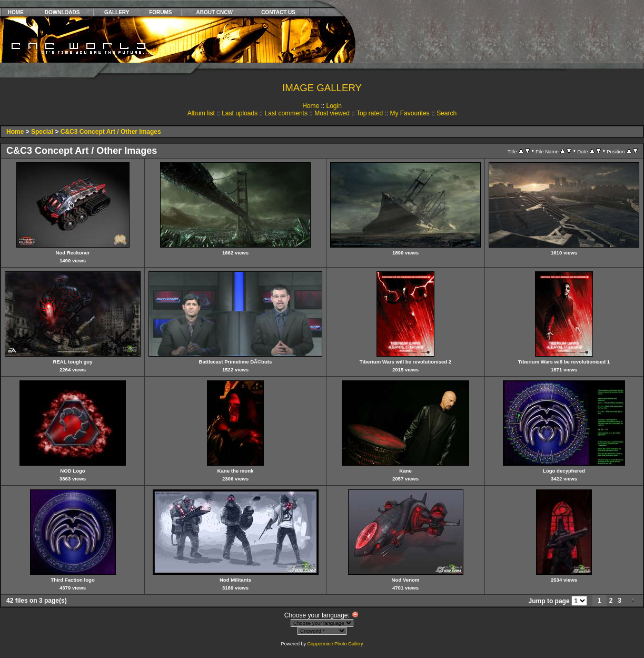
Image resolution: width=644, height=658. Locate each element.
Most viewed (332, 113)
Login (334, 106)
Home (311, 106)
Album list (201, 113)
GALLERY (117, 12)
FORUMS (160, 12)
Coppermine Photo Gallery (335, 644)
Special (42, 132)
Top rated (370, 113)
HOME (16, 12)
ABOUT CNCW (215, 12)
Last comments (286, 113)
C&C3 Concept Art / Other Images (111, 132)
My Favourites (409, 113)
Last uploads (240, 113)
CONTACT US (278, 12)
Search (447, 113)
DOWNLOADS (62, 12)
